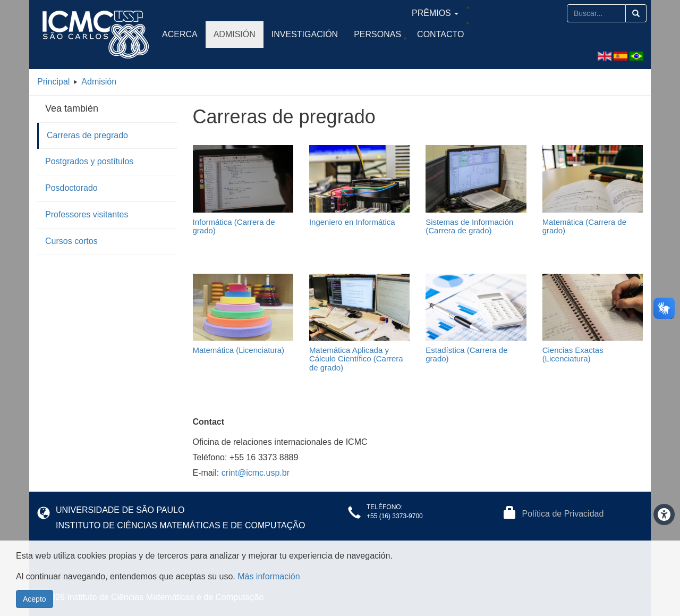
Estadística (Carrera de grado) (466, 355)
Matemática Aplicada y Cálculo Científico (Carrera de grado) (356, 359)
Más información (269, 576)
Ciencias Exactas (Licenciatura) (573, 355)
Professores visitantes (87, 214)
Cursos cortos (71, 241)
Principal (53, 82)
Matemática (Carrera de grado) (584, 226)
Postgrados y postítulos (89, 161)
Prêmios (536, 13)
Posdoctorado (71, 188)
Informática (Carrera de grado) (234, 226)
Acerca (180, 34)
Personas (377, 34)
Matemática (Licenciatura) (239, 350)
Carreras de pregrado (87, 135)
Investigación (305, 34)
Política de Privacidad (563, 514)
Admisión (235, 34)
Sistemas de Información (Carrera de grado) (469, 226)
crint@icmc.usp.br (256, 473)
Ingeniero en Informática (352, 222)
